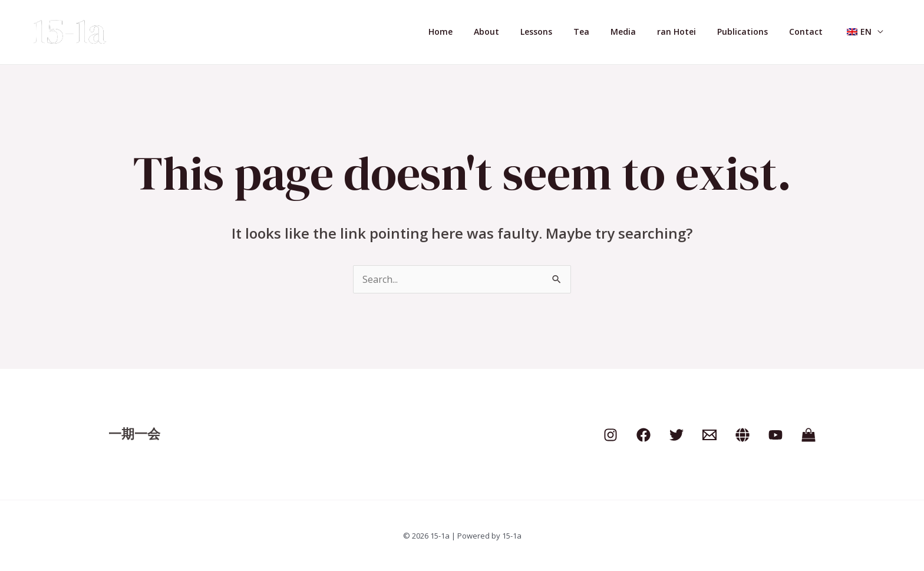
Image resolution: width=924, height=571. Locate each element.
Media (644, 32)
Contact (813, 32)
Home (481, 32)
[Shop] (808, 435)
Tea (607, 32)
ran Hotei (693, 32)
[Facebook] (643, 435)
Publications (754, 32)
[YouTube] (775, 435)
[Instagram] (610, 435)
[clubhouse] (742, 435)
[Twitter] (676, 435)
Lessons (567, 32)
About (522, 32)
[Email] (709, 435)
